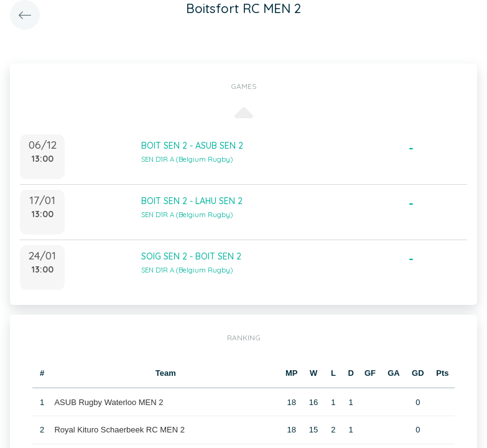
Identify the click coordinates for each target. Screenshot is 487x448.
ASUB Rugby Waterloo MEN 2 (109, 402)
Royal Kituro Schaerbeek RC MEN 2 (119, 430)
